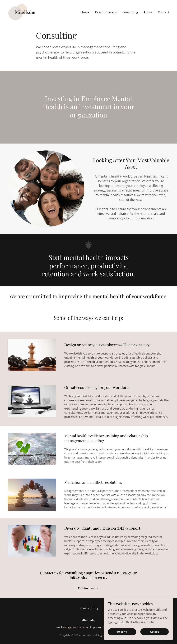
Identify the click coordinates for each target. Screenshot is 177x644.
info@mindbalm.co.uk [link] (77, 627)
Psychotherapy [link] (106, 12)
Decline (122, 632)
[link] (23, 11)
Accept (155, 632)
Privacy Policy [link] (88, 608)
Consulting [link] (130, 12)
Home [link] (85, 12)
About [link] (148, 12)
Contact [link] (164, 12)
